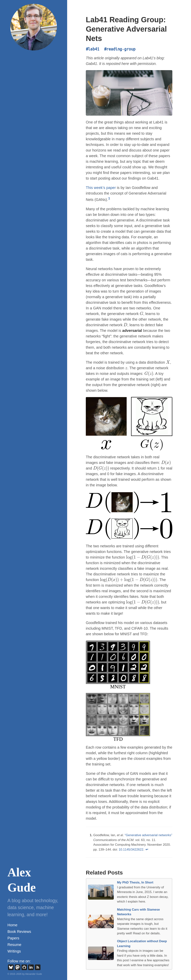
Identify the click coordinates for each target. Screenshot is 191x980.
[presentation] (141, 314)
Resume (14, 945)
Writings (14, 951)
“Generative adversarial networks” (148, 835)
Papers (13, 938)
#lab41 (93, 49)
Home (12, 925)
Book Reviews (19, 932)
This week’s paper (101, 188)
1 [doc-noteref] (109, 198)
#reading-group (120, 49)
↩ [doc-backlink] (147, 850)
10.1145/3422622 (131, 850)
